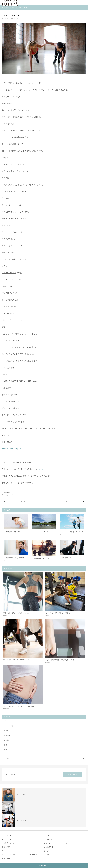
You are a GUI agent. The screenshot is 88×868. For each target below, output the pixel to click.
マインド (16, 19)
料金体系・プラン (8, 843)
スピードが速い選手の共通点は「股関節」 (58, 613)
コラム (4, 851)
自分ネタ (7, 745)
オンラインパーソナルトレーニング (56, 843)
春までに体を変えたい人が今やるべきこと (16, 613)
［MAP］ (40, 469)
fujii (9, 492)
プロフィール (7, 836)
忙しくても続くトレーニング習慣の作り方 (16, 660)
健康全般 (7, 736)
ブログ (11, 19)
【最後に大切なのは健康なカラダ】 (15, 559)
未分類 (6, 740)
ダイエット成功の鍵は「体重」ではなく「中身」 (60, 660)
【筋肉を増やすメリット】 (70, 558)
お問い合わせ (7, 858)
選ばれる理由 (49, 847)
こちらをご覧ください (72, 775)
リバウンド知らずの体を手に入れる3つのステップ (19, 855)
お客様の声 (6, 847)
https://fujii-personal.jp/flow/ (12, 449)
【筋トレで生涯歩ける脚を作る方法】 (72, 533)
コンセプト (48, 836)
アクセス (47, 855)
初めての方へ (7, 839)
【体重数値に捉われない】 (13, 532)
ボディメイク (9, 726)
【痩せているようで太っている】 (44, 559)
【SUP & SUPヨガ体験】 (41, 532)
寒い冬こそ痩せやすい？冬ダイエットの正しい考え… (20, 707)
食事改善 (7, 750)
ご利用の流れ (49, 839)
